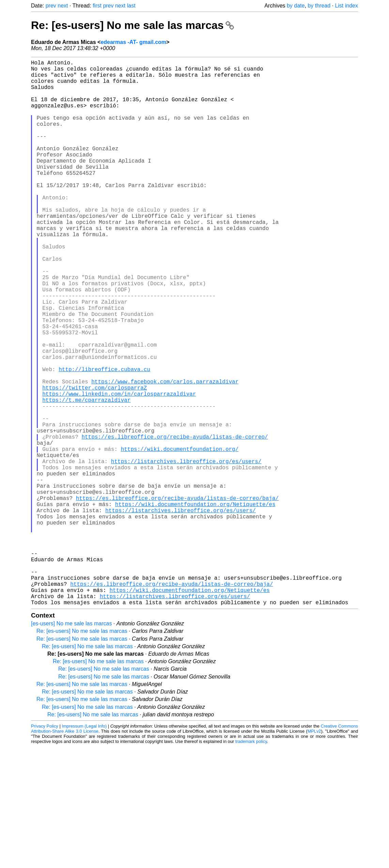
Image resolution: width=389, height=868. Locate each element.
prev (51, 6)
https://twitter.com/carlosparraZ (95, 461)
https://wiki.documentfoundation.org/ (180, 536)
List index (346, 6)
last (131, 6)
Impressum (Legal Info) (84, 847)
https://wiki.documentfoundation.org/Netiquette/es (195, 604)
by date (296, 6)
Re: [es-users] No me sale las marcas (133, 25)
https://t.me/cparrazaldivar (86, 476)
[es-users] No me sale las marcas (71, 745)
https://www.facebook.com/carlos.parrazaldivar (165, 454)
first (97, 6)
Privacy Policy (45, 847)
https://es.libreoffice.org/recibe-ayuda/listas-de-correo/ (175, 521)
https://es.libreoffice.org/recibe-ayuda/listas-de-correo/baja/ (177, 596)
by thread (319, 6)
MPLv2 (314, 852)
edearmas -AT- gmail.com (133, 42)
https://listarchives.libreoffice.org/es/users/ (186, 551)
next (63, 6)
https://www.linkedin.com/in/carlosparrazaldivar (119, 469)
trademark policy (251, 863)
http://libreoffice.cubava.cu (104, 439)
